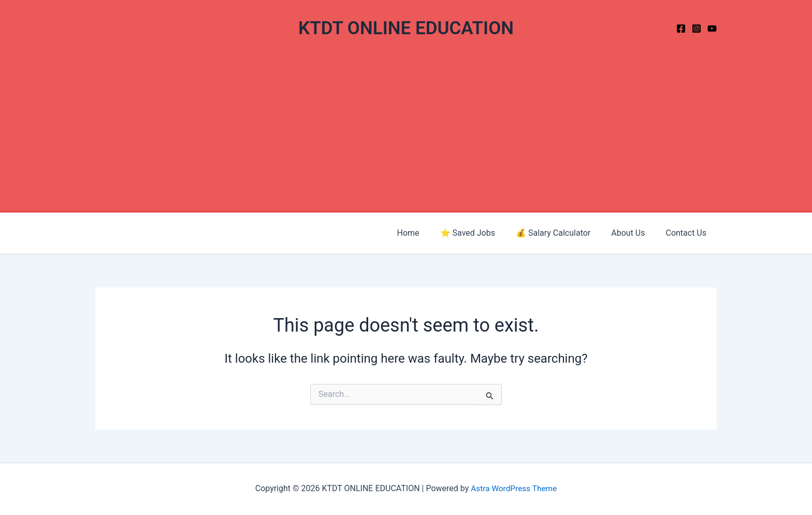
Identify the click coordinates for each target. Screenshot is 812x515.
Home (427, 233)
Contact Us (688, 233)
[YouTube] (712, 28)
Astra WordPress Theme (514, 488)
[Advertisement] (406, 134)
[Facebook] (681, 28)
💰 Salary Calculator (563, 233)
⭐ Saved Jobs (482, 233)
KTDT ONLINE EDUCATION (406, 28)
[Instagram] (697, 28)
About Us (634, 233)
